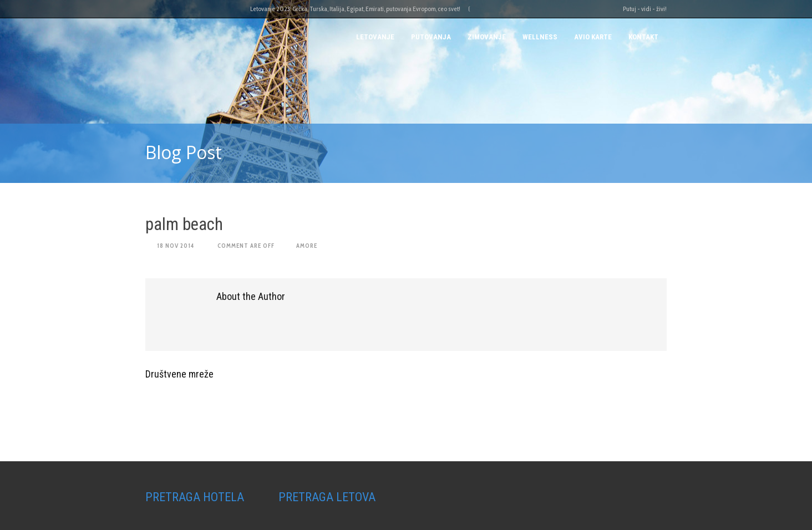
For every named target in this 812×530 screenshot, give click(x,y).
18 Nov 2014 (176, 246)
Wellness (540, 37)
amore (307, 246)
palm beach (184, 224)
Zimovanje (487, 37)
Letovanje (375, 37)
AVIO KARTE (593, 37)
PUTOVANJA (431, 37)
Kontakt (643, 37)
